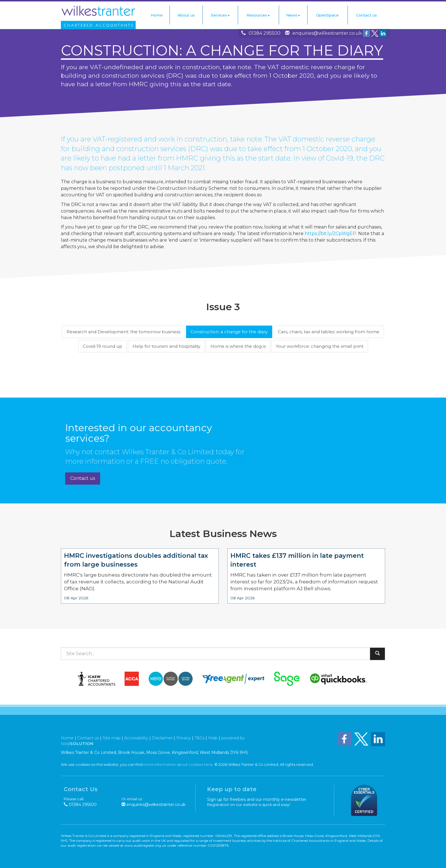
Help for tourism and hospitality (166, 346)
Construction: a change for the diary (229, 332)
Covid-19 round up (103, 346)
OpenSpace (327, 15)
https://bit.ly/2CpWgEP (330, 234)
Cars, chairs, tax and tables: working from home (329, 332)
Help (213, 738)
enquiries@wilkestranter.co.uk (327, 33)
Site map (112, 738)
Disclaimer (162, 738)
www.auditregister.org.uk (145, 845)
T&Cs (200, 738)
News (293, 15)
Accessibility (136, 738)
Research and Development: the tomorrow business (123, 332)
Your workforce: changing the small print (320, 346)
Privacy (184, 738)
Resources (258, 15)
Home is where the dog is (238, 346)
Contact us (366, 15)
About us (186, 15)
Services (220, 15)
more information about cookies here (178, 765)
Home (157, 15)
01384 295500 (265, 33)
